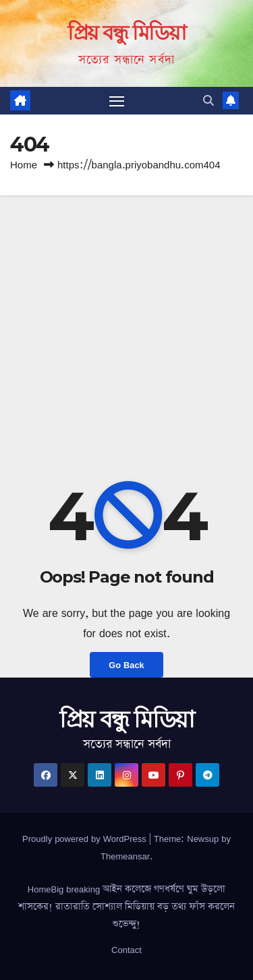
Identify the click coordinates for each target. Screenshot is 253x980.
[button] (208, 100)
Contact (126, 950)
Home (24, 165)
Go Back (126, 665)
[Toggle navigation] (117, 101)
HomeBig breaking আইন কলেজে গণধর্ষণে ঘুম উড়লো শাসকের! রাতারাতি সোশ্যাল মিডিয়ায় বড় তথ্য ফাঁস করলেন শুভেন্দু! (126, 907)
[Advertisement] (126, 328)
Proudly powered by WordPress (86, 839)
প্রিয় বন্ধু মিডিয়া (126, 33)
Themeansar (125, 856)
